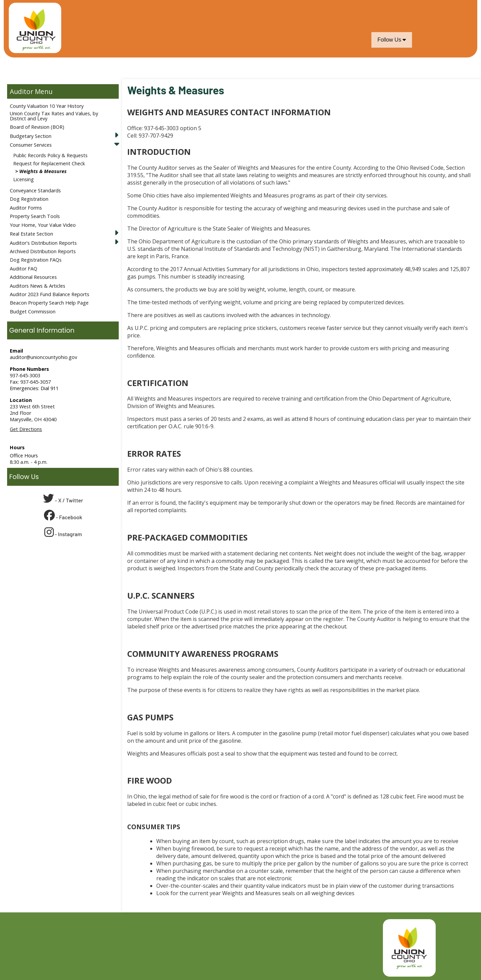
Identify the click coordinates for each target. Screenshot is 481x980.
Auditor (21, 91)
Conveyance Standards (35, 190)
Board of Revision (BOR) (37, 127)
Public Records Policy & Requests (50, 155)
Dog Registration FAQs (36, 260)
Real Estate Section (31, 234)
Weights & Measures (43, 171)
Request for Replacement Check (49, 163)
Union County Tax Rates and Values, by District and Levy (54, 116)
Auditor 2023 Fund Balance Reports (50, 294)
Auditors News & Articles (38, 286)
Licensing (24, 179)
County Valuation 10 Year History (47, 106)
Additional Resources (33, 277)
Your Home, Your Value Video (43, 225)
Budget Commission (33, 312)
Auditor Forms (26, 208)
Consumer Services (31, 145)
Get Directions (26, 429)
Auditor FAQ (24, 269)
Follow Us (392, 40)
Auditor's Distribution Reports (43, 243)
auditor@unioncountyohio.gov (43, 357)
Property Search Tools (35, 216)
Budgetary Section (31, 136)
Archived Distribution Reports (43, 251)
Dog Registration (29, 199)
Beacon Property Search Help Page (49, 303)
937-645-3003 (25, 375)
